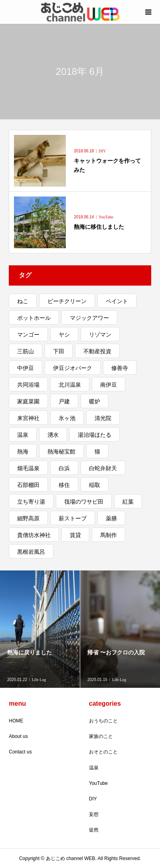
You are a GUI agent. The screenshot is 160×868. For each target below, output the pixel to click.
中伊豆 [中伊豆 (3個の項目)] (26, 368)
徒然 (94, 830)
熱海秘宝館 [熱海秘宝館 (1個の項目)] (61, 452)
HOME (16, 721)
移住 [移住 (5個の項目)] (64, 485)
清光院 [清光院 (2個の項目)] (103, 418)
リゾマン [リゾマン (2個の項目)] (100, 335)
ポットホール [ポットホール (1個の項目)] (34, 318)
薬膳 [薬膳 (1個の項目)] (111, 518)
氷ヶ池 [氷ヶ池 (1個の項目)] (67, 418)
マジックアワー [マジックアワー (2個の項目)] (89, 318)
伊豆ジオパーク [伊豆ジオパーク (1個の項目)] (73, 368)
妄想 (94, 814)
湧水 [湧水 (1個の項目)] (53, 435)
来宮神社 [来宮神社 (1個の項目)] (28, 418)
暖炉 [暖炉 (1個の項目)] (95, 401)
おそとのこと (103, 752)
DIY (93, 799)
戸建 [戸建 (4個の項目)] (64, 401)
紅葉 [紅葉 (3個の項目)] (128, 502)
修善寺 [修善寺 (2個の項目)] (120, 368)
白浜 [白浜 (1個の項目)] (64, 468)
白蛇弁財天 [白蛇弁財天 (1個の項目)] (103, 468)
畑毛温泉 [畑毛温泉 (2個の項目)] (28, 468)
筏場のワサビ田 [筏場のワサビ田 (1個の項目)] (84, 502)
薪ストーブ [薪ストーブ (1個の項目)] (73, 518)
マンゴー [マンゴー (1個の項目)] (28, 335)
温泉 (94, 768)
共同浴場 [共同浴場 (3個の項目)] (28, 385)
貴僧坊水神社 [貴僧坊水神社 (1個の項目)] (34, 535)
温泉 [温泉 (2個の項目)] (23, 435)
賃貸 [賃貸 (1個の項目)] (75, 535)
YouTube (98, 783)
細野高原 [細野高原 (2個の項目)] (28, 518)
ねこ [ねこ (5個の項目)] (23, 301)
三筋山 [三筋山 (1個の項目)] (26, 351)
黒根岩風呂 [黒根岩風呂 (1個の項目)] (31, 552)
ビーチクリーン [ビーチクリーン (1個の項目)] (67, 301)
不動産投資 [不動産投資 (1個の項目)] (97, 351)
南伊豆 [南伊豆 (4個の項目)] (109, 385)
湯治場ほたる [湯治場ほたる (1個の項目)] (95, 435)
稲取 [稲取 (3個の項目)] (95, 485)
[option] (40, 629)
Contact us (20, 752)
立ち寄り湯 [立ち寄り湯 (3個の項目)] (31, 502)
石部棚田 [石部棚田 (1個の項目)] (28, 485)
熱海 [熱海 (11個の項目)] (23, 452)
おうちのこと (103, 721)
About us (18, 736)
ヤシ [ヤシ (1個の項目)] (64, 335)
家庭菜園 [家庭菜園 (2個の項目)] (28, 401)
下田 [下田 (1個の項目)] (59, 351)
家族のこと (101, 736)
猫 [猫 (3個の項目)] (97, 452)
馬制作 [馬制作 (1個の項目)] (109, 535)
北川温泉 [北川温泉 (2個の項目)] (70, 385)
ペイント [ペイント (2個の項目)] (117, 301)
